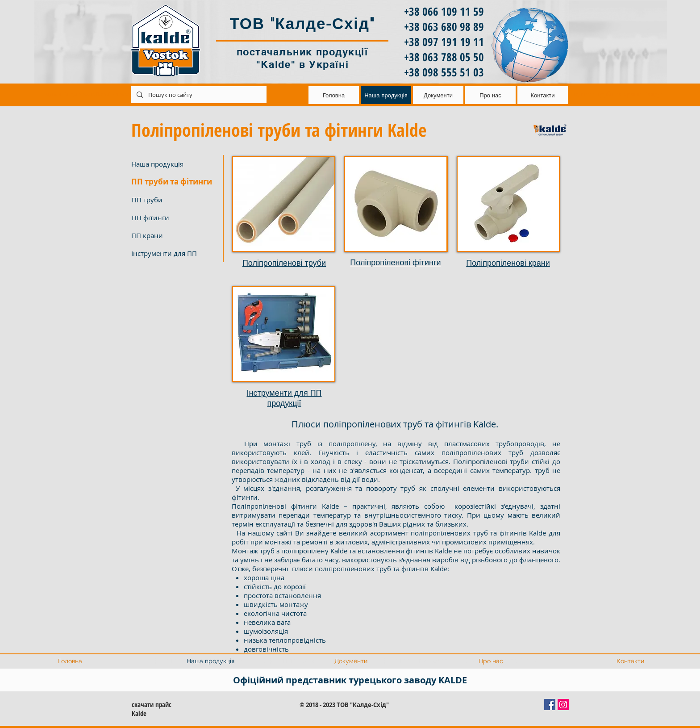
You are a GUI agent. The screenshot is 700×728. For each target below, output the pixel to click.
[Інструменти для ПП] (174, 253)
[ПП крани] (174, 235)
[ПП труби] (175, 200)
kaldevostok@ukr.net (129, 94)
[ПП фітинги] (175, 218)
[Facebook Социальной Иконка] (550, 705)
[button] (174, 182)
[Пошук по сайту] (198, 95)
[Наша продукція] (174, 164)
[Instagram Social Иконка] (563, 705)
